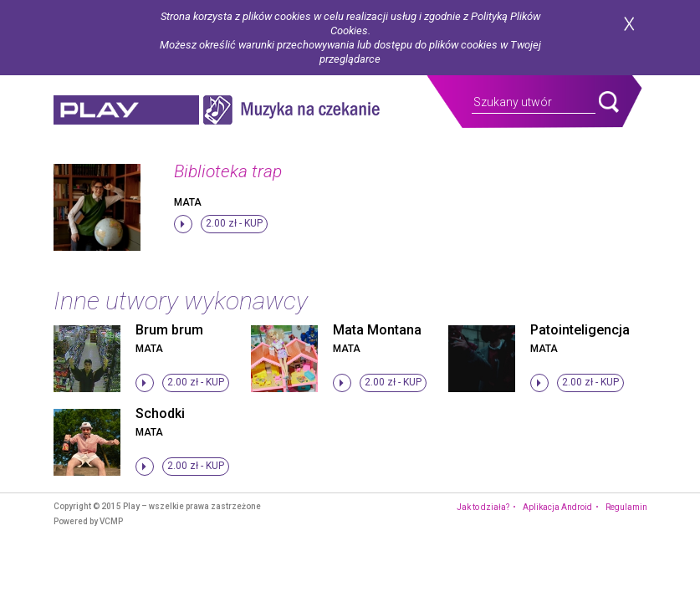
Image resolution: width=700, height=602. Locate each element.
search (609, 102)
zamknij (629, 24)
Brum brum (169, 330)
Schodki (160, 413)
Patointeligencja (580, 330)
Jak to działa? (483, 507)
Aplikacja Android (557, 507)
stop (183, 224)
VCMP (111, 521)
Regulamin (626, 507)
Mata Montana (377, 330)
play (126, 110)
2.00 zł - (234, 223)
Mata (188, 202)
